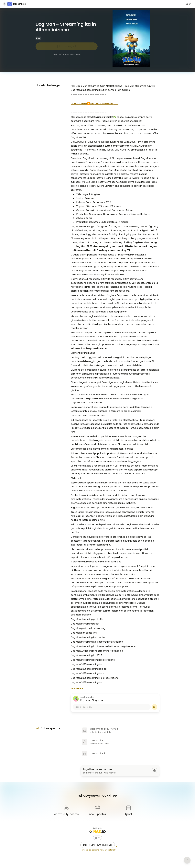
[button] (97, 838)
